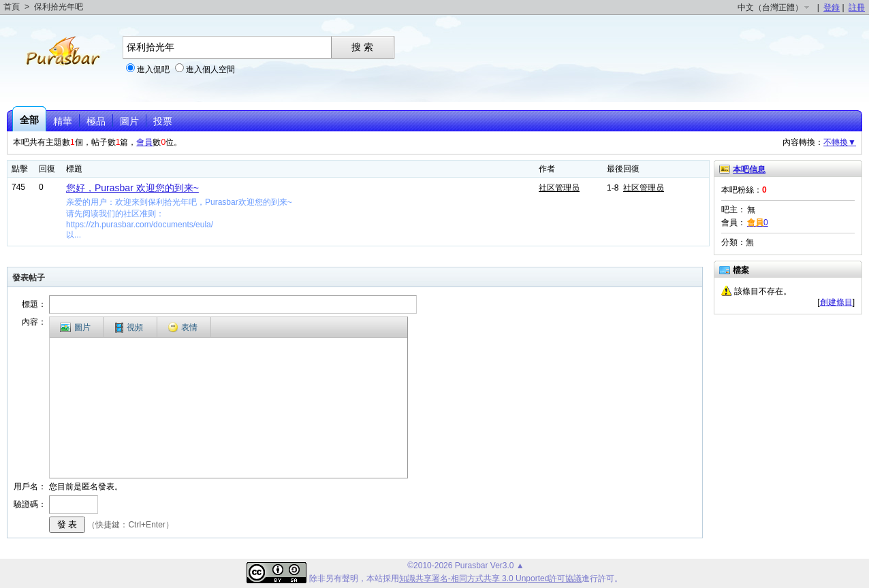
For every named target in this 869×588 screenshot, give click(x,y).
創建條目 (836, 302)
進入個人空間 (210, 69)
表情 (183, 327)
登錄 (832, 7)
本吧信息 (749, 169)
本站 (375, 578)
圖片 (129, 121)
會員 (144, 142)
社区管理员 (559, 188)
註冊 (857, 7)
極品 (96, 121)
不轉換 (840, 142)
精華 (63, 121)
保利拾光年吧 (59, 7)
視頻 (129, 328)
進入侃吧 (153, 69)
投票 (163, 121)
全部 (29, 120)
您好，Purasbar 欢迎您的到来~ (132, 188)
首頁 (12, 7)
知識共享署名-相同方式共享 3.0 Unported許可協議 (491, 578)
